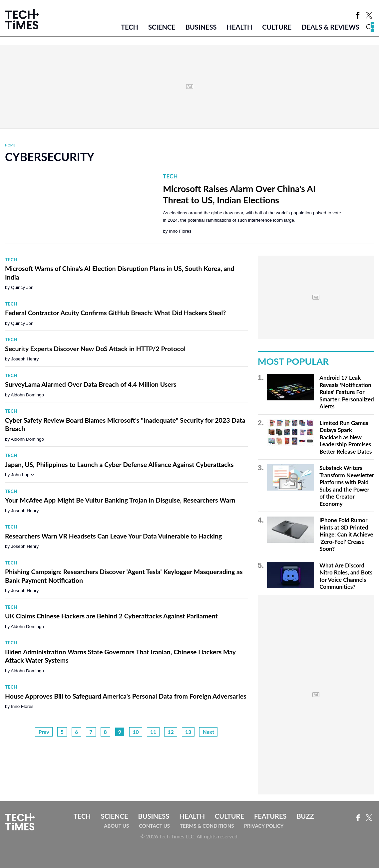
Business (201, 27)
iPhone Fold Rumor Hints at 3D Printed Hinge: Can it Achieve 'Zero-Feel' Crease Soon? (346, 534)
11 (153, 732)
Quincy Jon (22, 287)
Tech (130, 27)
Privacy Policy (264, 826)
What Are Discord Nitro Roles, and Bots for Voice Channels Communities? (346, 576)
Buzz (305, 816)
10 (136, 732)
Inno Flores (180, 231)
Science (162, 27)
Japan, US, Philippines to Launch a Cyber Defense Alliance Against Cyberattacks (119, 464)
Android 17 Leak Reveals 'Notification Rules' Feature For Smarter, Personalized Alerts (347, 392)
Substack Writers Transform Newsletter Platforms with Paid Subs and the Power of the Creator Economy (347, 486)
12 (171, 732)
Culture (277, 27)
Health (240, 27)
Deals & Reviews (330, 27)
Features (270, 816)
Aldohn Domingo (27, 395)
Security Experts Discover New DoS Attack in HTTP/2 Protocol (95, 349)
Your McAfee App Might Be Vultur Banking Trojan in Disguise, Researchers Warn (120, 500)
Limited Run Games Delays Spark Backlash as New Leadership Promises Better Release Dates (346, 437)
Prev (44, 732)
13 (188, 732)
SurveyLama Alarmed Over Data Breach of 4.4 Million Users (91, 384)
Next (208, 732)
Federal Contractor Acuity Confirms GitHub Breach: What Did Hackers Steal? (115, 313)
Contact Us (154, 826)
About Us (116, 826)
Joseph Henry (25, 359)
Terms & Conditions (207, 826)
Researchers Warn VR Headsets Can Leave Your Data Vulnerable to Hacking (113, 536)
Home (10, 145)
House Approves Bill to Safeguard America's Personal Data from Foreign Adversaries (126, 696)
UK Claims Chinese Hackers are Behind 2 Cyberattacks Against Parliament (111, 616)
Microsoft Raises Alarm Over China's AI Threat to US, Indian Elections (239, 194)
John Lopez (23, 475)
